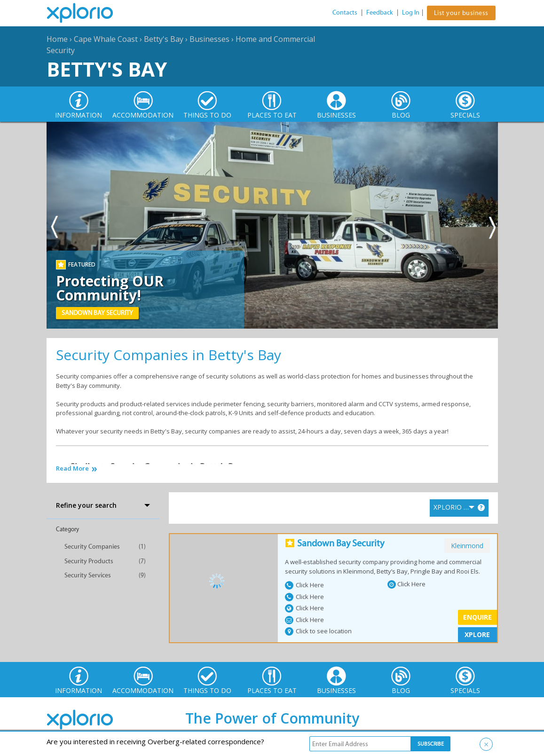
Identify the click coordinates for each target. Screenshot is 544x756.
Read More (72, 469)
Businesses (209, 39)
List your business (461, 13)
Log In (411, 12)
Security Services (88, 575)
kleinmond (467, 546)
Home (57, 39)
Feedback (380, 12)
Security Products (89, 561)
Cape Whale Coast (106, 39)
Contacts (345, 12)
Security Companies (92, 547)
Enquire (477, 617)
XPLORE (477, 634)
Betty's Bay (164, 39)
